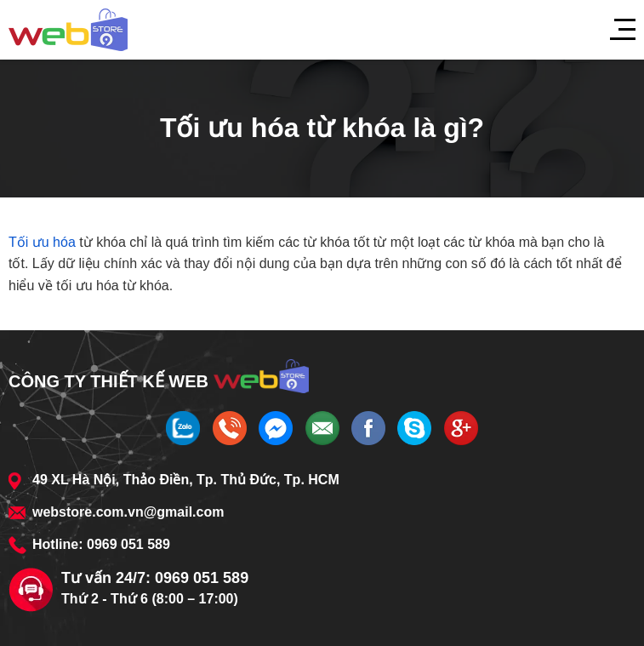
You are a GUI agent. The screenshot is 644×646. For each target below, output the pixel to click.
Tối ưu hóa (42, 242)
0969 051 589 (128, 544)
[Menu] (614, 30)
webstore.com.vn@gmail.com (128, 512)
